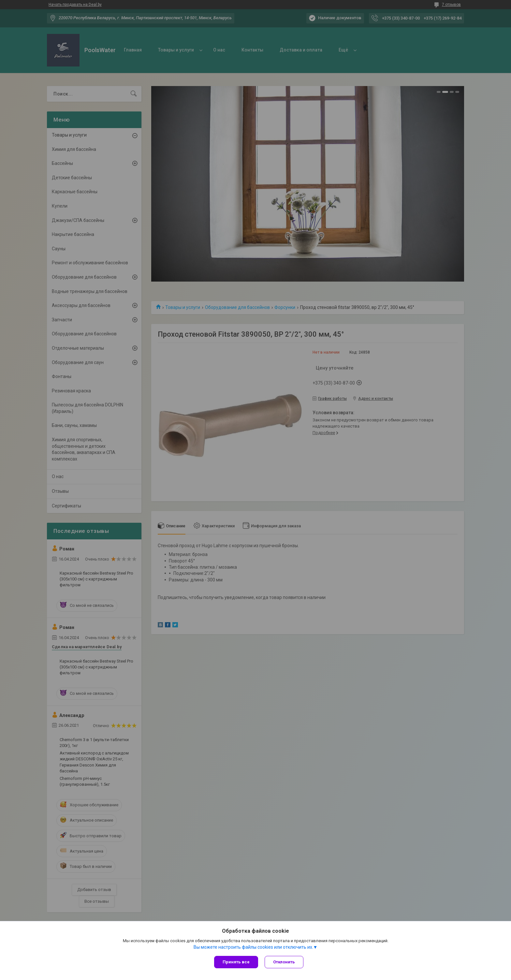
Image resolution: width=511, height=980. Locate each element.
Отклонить (284, 962)
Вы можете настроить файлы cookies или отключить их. (253, 947)
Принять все (236, 962)
